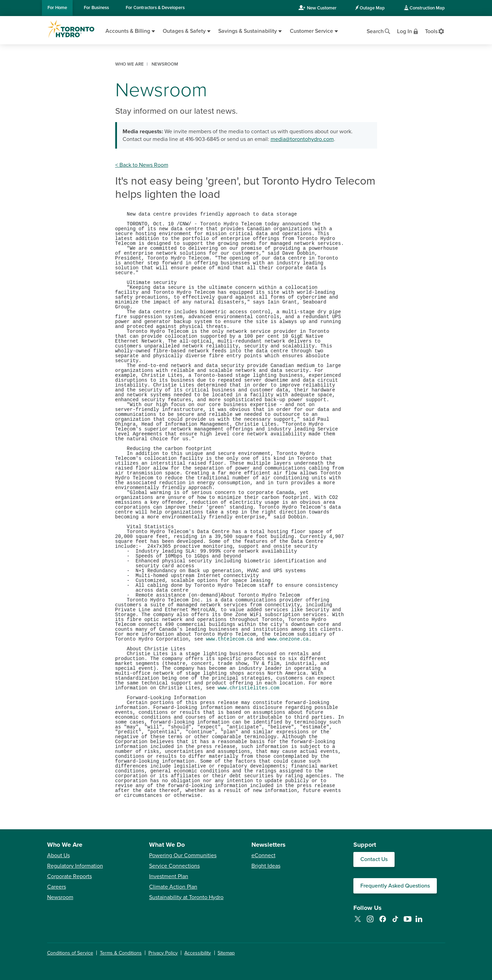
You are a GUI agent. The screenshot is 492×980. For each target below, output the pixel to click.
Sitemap (226, 953)
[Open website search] (379, 31)
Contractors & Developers (155, 8)
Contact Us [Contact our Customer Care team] (374, 859)
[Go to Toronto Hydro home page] (71, 29)
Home (57, 8)
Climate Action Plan (173, 887)
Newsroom (60, 897)
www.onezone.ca (288, 639)
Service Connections (174, 866)
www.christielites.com (249, 688)
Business (96, 8)
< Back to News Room (142, 165)
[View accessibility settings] (435, 31)
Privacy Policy (163, 953)
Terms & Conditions (121, 953)
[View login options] (408, 31)
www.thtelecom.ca (229, 639)
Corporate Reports (69, 876)
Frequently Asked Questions (395, 886)
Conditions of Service (70, 953)
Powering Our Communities (183, 855)
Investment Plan (169, 876)
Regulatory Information (75, 866)
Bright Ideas (266, 866)
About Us (58, 855)
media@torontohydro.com (302, 139)
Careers (57, 887)
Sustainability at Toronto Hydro (186, 897)
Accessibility (198, 953)
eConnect (263, 855)
